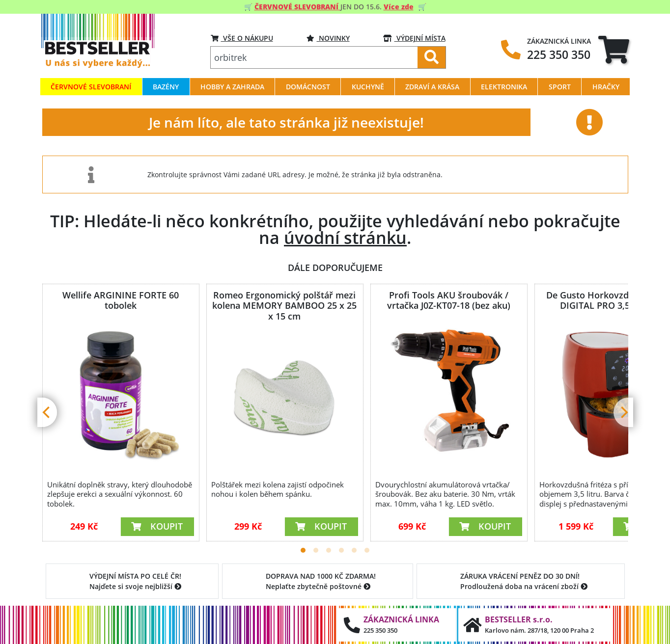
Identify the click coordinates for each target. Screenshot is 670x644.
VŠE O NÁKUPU (242, 38)
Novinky (328, 38)
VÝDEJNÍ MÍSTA (414, 38)
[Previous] (47, 412)
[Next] (623, 412)
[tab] (614, 49)
